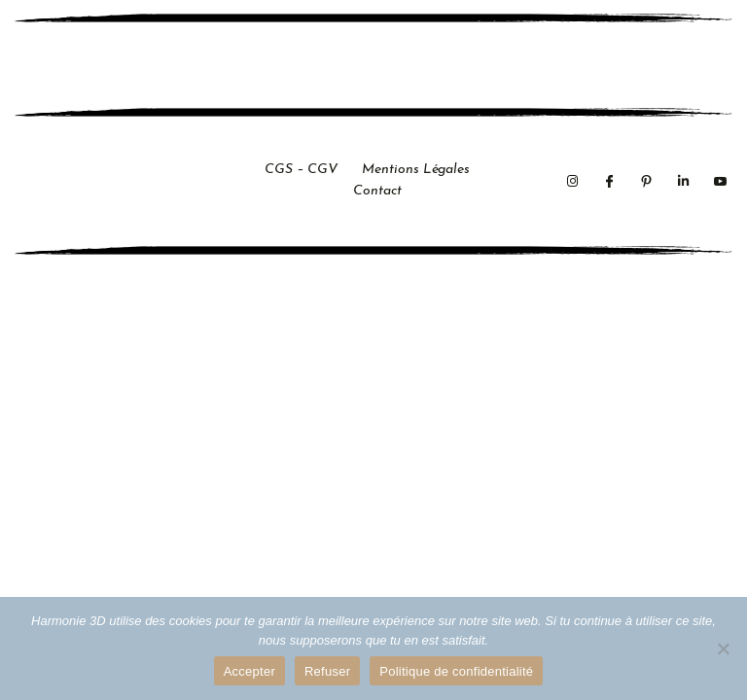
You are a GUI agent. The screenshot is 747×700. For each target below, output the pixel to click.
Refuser (327, 671)
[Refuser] (723, 648)
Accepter (249, 671)
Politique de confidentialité (456, 671)
